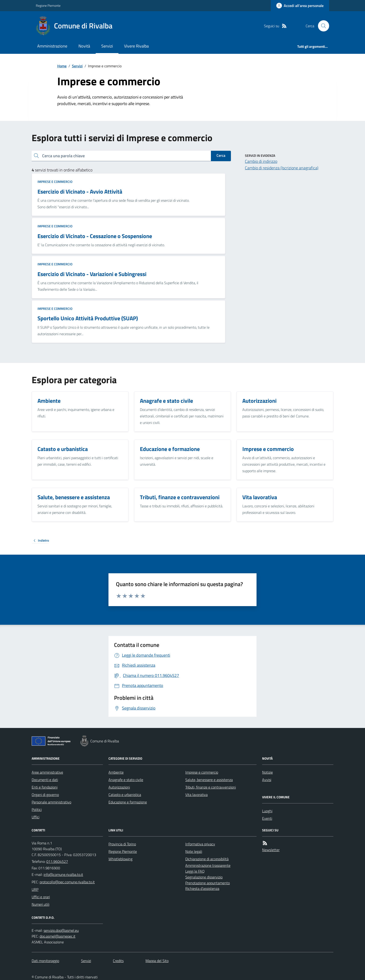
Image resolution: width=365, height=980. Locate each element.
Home (62, 66)
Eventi (267, 818)
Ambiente (116, 772)
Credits (118, 961)
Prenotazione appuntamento (208, 883)
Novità (84, 46)
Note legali (194, 851)
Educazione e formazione (128, 802)
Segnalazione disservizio (204, 877)
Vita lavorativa (196, 795)
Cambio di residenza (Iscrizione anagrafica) (282, 168)
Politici (37, 809)
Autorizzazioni (119, 787)
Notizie (267, 772)
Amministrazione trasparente (208, 865)
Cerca (221, 155)
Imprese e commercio (55, 182)
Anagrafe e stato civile (126, 780)
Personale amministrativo (51, 802)
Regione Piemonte (48, 5)
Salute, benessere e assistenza (209, 780)
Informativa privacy (200, 844)
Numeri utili (41, 904)
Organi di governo (45, 795)
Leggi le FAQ (195, 871)
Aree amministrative (47, 772)
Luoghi (267, 811)
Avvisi (267, 780)
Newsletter (271, 850)
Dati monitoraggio (45, 961)
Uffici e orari (41, 897)
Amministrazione (52, 46)
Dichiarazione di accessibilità (207, 859)
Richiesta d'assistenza (202, 888)
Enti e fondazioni (45, 787)
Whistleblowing (120, 859)
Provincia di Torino (122, 844)
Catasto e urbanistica (125, 795)
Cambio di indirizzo (261, 161)
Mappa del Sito (157, 961)
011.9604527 (57, 861)
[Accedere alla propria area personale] (300, 6)
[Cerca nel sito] (322, 26)
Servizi (107, 46)
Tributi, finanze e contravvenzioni (211, 787)
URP (35, 889)
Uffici (35, 817)
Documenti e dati (45, 780)
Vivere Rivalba (136, 46)
